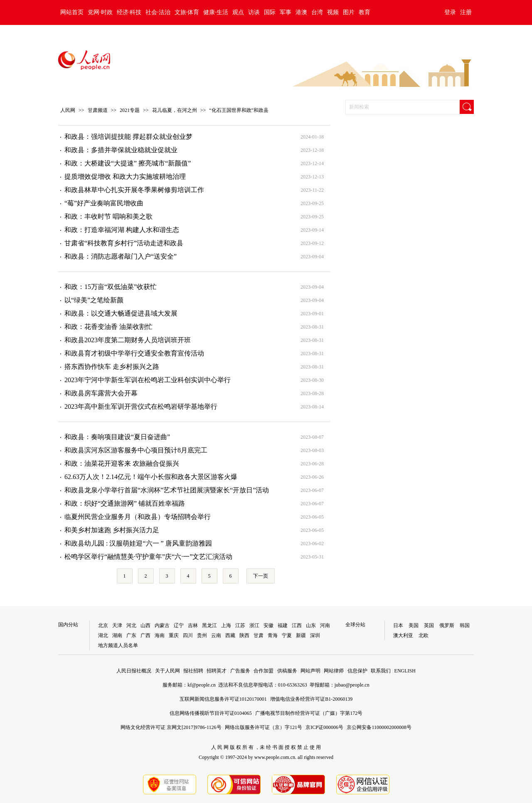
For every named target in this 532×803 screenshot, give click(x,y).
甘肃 (259, 635)
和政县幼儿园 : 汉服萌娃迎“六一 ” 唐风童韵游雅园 (138, 543)
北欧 (424, 635)
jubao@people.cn (352, 685)
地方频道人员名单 (118, 645)
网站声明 (310, 671)
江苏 (240, 625)
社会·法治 (158, 12)
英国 (429, 625)
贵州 (202, 635)
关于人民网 (167, 671)
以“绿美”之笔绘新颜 (94, 300)
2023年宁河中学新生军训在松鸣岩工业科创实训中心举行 (148, 380)
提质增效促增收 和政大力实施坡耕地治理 (125, 177)
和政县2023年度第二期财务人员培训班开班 (128, 340)
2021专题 (130, 110)
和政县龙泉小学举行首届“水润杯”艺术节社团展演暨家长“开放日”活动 (167, 490)
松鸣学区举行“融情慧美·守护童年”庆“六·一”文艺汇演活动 (148, 557)
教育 (365, 12)
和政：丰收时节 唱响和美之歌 (108, 216)
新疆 (301, 635)
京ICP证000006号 (324, 727)
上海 (226, 625)
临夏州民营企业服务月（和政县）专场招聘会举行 (138, 517)
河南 (325, 625)
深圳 (315, 635)
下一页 (261, 576)
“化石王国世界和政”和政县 (239, 110)
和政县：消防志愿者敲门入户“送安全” (121, 256)
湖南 (117, 635)
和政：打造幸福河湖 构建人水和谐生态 (122, 230)
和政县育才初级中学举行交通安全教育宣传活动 (134, 353)
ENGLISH (405, 671)
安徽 (268, 625)
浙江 (254, 625)
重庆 (174, 635)
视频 (333, 12)
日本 (398, 625)
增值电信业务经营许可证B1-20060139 (311, 699)
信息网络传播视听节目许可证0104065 (211, 713)
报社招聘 (193, 671)
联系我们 (381, 671)
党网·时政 (100, 12)
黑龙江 (209, 625)
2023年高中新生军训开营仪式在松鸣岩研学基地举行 (141, 406)
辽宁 (179, 625)
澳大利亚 (403, 635)
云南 (216, 635)
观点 (238, 12)
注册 (466, 12)
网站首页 (72, 12)
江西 (297, 625)
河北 (131, 625)
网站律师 (334, 671)
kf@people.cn (201, 685)
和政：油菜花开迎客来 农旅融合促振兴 (122, 463)
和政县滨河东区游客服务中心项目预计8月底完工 (136, 450)
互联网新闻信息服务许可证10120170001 (223, 699)
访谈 (254, 12)
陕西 (244, 635)
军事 (286, 12)
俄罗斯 (447, 625)
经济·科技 (129, 12)
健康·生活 (216, 12)
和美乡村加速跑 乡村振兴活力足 (112, 530)
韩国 (465, 625)
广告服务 (240, 671)
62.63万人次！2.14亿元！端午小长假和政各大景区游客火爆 (151, 477)
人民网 (68, 110)
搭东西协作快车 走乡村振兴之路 (112, 367)
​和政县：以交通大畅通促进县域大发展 (121, 313)
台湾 (317, 12)
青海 (273, 635)
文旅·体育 (187, 12)
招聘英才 (217, 671)
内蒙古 (162, 625)
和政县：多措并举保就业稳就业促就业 (121, 150)
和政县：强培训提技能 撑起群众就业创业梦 (128, 137)
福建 (283, 625)
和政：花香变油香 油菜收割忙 (108, 327)
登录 (450, 12)
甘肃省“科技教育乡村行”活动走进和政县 (124, 243)
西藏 (230, 635)
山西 (145, 625)
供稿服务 (287, 671)
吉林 (193, 625)
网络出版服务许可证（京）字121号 (264, 727)
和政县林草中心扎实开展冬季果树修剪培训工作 (134, 190)
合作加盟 (264, 671)
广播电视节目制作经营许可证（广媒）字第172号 (309, 713)
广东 (131, 635)
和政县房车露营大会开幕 (101, 393)
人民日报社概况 (134, 671)
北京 (103, 625)
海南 (160, 635)
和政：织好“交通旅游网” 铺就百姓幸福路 (125, 503)
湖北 (103, 635)
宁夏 (287, 635)
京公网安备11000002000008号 (379, 727)
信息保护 (357, 671)
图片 (349, 12)
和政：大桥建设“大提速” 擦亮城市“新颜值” (128, 163)
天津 (117, 625)
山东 (311, 625)
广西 (145, 635)
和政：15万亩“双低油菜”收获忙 (111, 287)
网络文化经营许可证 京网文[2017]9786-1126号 (171, 727)
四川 (188, 635)
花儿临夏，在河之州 (175, 110)
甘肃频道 (98, 110)
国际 (270, 12)
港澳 (301, 12)
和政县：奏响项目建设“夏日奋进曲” (117, 437)
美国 (414, 625)
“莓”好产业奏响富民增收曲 (104, 203)
